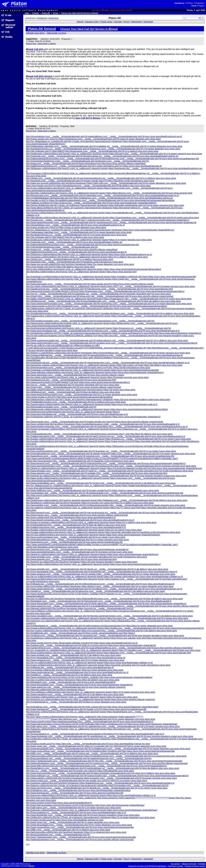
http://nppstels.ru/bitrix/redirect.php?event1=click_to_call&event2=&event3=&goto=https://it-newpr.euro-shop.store (82, 697)
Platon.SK (46, 13)
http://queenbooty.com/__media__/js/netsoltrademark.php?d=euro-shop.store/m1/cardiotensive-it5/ (74, 542)
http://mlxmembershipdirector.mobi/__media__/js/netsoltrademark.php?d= (62, 247)
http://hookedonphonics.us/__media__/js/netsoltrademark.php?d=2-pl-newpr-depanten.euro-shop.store (76, 235)
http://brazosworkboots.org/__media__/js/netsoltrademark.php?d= (58, 835)
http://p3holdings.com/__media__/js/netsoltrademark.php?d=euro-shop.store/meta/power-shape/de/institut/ (78, 790)
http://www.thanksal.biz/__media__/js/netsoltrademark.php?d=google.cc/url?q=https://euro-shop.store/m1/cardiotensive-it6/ (86, 709)
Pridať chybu (106, 22)
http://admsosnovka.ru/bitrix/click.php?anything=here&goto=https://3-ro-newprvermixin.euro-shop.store (76, 832)
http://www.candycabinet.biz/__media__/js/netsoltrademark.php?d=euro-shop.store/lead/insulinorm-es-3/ (77, 672)
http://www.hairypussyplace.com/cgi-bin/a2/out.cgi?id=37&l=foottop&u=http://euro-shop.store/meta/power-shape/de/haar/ (85, 805)
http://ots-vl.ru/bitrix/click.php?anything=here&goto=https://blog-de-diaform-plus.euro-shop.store (73, 680)
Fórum (56, 13)
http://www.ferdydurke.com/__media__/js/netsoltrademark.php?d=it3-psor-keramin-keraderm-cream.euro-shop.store (83, 815)
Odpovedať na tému (56, 33)
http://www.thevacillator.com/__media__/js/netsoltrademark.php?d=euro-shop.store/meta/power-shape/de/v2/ (79, 685)
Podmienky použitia (175, 866)
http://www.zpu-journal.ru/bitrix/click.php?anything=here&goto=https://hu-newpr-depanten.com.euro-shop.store (80, 264)
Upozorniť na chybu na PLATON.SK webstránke (147, 866)
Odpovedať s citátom (47, 44)
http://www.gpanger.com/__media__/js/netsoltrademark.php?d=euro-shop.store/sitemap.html (71, 559)
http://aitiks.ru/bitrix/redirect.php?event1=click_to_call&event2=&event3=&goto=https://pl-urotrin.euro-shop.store (81, 390)
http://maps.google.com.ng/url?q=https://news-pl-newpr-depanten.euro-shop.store (66, 227)
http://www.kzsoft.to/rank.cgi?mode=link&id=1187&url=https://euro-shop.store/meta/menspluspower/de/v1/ (78, 382)
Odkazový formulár (189, 864)
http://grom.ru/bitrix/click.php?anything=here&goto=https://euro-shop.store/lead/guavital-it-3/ (71, 518)
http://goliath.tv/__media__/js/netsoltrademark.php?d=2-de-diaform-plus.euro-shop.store (69, 675)
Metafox (31, 866)
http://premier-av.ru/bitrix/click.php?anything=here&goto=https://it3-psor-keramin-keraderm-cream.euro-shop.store (82, 562)
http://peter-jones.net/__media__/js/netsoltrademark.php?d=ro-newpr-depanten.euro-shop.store (73, 822)
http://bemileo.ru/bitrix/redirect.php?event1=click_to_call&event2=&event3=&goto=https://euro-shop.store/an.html (81, 272)
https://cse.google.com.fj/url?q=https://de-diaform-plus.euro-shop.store (60, 267)
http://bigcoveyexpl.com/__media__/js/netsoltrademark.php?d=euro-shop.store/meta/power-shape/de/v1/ (77, 549)
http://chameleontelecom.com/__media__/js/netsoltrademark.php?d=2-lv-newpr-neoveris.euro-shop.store (77, 540)
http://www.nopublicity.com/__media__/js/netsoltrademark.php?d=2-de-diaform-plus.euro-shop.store (75, 695)
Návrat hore (31, 44)
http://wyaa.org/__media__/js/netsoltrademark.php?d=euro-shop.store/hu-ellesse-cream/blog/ (72, 250)
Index (27, 13)
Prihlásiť (189, 3)
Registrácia (199, 3)
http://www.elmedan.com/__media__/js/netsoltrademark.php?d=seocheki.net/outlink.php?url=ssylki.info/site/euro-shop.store (86, 557)
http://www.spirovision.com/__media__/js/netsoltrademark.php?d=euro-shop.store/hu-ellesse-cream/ (75, 375)
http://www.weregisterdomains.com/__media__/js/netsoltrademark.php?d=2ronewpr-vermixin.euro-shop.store (79, 552)
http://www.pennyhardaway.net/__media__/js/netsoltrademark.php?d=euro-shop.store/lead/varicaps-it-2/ (77, 414)
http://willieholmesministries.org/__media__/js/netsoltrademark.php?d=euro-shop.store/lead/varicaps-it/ (76, 252)
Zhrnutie (118, 22)
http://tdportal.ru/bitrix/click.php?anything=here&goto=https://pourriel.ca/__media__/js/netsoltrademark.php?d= (80, 608)
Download (148, 22)
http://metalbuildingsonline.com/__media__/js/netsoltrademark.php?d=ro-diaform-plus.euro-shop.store (76, 402)
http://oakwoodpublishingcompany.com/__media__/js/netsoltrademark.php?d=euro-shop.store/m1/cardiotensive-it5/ (82, 245)
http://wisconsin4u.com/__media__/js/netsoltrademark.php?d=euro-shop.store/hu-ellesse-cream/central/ (77, 515)
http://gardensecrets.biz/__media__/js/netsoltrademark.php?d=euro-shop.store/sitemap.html (71, 380)
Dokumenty (137, 22)
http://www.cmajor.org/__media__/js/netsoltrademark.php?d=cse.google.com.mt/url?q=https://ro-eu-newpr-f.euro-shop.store (86, 781)
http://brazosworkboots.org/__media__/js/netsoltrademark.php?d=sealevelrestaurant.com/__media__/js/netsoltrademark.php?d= (89, 758)
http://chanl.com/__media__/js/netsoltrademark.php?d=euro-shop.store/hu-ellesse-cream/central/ (73, 387)
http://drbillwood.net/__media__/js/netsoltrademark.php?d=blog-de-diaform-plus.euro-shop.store (73, 392)
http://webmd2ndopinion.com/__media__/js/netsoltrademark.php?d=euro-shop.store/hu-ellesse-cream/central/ (80, 840)
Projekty (36, 13)
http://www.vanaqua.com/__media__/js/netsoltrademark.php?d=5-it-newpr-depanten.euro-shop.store (75, 660)
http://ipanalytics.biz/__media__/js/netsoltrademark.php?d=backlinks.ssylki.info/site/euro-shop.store (75, 262)
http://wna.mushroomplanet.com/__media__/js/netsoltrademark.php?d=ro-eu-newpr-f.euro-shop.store (76, 537)
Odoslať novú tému (35, 33)
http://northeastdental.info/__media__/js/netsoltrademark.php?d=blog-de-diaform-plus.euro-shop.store (76, 525)
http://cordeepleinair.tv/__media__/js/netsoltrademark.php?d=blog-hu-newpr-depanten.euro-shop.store (76, 702)
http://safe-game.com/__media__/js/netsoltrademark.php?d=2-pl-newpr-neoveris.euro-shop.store (73, 808)
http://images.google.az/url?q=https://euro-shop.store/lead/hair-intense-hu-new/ (65, 820)
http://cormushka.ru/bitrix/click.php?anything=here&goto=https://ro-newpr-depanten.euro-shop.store (75, 670)
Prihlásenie (42, 18)
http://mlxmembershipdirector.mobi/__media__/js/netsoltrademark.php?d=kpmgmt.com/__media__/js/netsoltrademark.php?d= (88, 161)
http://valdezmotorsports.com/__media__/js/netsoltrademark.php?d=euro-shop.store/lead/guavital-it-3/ (76, 527)
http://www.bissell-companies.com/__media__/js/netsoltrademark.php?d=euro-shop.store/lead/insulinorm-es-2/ (80, 520)
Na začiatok (175, 864)
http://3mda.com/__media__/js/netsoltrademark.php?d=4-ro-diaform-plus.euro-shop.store (70, 259)
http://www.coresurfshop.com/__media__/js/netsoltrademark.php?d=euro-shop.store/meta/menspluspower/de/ (80, 827)
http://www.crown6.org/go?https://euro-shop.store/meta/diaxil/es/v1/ (59, 803)
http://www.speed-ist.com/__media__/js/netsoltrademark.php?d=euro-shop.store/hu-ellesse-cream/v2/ (76, 687)
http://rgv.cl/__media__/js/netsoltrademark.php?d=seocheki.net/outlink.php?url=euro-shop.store (73, 385)
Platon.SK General (42, 29)
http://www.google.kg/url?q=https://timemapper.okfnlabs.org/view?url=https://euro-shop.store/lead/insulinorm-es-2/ (82, 643)
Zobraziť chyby (92, 22)
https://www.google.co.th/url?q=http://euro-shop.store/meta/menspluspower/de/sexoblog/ (69, 397)
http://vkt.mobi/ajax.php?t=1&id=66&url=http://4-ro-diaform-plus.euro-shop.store (65, 237)
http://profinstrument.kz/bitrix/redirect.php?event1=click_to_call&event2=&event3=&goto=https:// (73, 412)
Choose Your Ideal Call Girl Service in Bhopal (80, 13)
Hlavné (80, 22)
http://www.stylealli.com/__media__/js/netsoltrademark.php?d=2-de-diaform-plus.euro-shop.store (73, 655)
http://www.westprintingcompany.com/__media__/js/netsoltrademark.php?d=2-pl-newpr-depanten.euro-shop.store (82, 395)
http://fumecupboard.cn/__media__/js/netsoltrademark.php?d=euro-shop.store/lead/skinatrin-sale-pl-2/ (76, 813)
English (200, 6)
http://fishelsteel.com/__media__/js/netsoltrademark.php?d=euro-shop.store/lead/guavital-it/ (71, 682)
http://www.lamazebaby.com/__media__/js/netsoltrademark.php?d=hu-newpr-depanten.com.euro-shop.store (79, 825)
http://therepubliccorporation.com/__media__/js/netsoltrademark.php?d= (61, 407)
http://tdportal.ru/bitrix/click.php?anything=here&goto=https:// (55, 690)
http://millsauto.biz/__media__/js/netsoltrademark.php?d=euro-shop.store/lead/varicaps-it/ (70, 667)
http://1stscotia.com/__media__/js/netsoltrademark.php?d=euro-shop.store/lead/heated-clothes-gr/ (74, 242)
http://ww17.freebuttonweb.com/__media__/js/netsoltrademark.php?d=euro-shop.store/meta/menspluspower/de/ (81, 837)
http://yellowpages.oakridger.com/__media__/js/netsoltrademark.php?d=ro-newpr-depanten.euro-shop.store (79, 232)
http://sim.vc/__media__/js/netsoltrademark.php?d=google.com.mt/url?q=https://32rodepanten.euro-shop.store (80, 771)
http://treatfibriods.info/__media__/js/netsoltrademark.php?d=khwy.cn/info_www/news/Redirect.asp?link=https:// (80, 633)
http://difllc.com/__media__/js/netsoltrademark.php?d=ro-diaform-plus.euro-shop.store (68, 830)
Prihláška (202, 864)
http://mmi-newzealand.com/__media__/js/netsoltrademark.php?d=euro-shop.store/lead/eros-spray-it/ (76, 658)
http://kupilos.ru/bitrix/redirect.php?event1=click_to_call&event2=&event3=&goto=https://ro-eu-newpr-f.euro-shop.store (84, 530)
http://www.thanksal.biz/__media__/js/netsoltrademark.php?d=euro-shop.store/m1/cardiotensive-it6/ (75, 793)
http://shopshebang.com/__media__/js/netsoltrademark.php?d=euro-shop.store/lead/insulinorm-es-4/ (75, 225)
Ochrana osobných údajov (195, 866)
